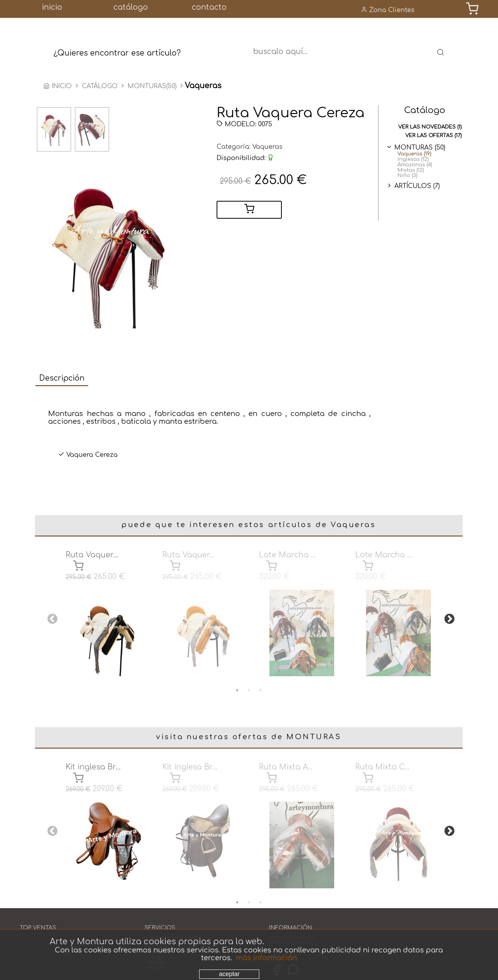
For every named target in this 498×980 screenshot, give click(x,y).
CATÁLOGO (101, 87)
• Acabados (157, 924)
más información (266, 958)
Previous (50, 613)
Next (448, 613)
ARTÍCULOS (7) (417, 187)
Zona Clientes (388, 10)
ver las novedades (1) (430, 128)
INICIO (59, 87)
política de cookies (290, 924)
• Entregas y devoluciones (172, 919)
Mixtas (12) (411, 171)
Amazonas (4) (415, 165)
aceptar (229, 974)
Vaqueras (267, 148)
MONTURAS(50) (152, 87)
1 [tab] (237, 681)
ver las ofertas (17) (433, 136)
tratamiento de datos (292, 919)
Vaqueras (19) (414, 155)
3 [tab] (260, 681)
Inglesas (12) (413, 160)
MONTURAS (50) (420, 148)
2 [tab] (249, 681)
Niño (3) (407, 176)
